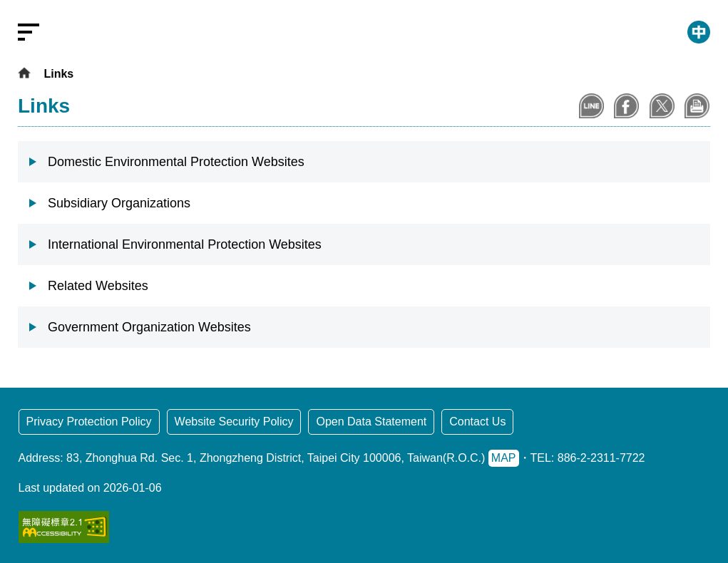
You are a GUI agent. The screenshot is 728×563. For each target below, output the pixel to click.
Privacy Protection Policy (89, 422)
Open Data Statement (371, 422)
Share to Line (591, 106)
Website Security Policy (234, 422)
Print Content (697, 106)
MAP (504, 458)
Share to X (662, 106)
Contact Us (477, 422)
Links (58, 74)
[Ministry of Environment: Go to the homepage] (364, 33)
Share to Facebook (626, 106)
